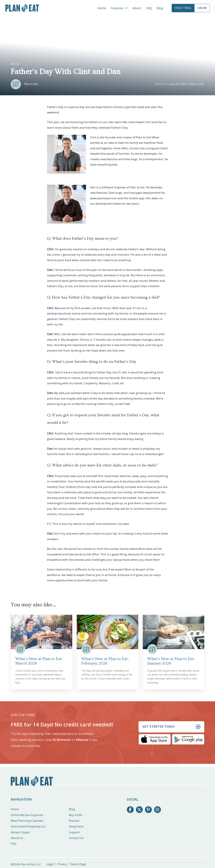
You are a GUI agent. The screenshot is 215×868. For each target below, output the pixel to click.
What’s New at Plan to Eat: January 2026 (171, 661)
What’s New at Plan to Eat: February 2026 (105, 661)
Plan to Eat (197, 84)
